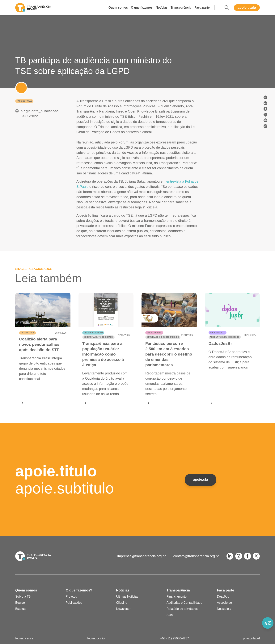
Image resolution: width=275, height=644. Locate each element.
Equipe (20, 603)
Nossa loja (224, 609)
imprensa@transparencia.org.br (141, 556)
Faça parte (202, 8)
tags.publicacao (93, 333)
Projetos (71, 597)
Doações (223, 597)
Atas (170, 615)
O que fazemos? (79, 590)
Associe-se (224, 603)
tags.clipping (154, 333)
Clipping (122, 603)
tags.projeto (218, 333)
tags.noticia (27, 333)
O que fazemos (142, 8)
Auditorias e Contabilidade (184, 603)
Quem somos (118, 8)
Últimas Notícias (127, 597)
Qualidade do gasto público (163, 337)
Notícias (162, 8)
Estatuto (21, 609)
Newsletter (123, 609)
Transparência (181, 8)
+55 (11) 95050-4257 (175, 638)
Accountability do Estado (98, 337)
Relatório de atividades (182, 609)
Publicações (74, 603)
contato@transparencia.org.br (196, 556)
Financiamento (177, 597)
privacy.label (251, 638)
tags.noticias (24, 101)
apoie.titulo (247, 8)
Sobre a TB (23, 597)
